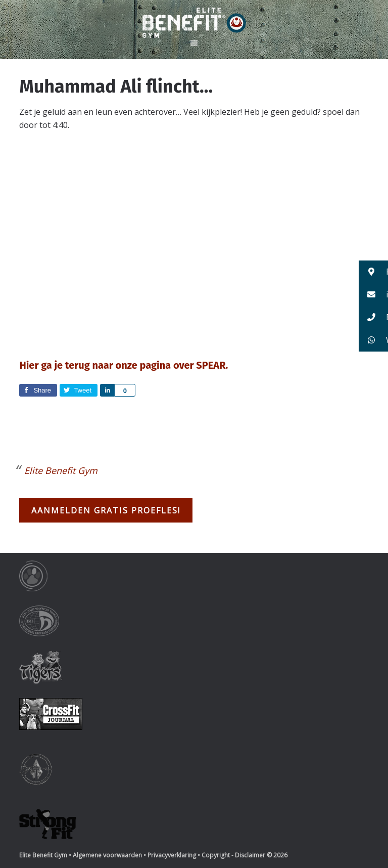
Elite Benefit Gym (194, 23)
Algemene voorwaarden (107, 855)
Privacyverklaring (172, 855)
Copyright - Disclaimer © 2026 (245, 855)
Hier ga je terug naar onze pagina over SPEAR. (124, 365)
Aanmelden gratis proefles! (106, 510)
